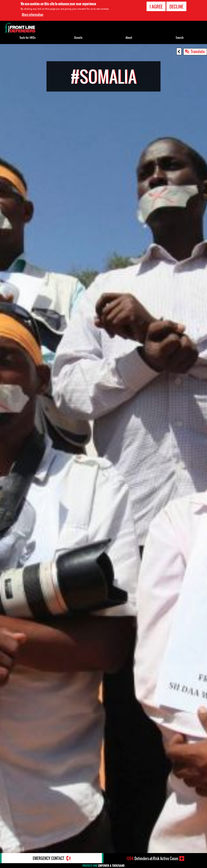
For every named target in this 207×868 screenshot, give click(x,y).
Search (180, 37)
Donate (78, 37)
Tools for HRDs (27, 37)
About (129, 37)
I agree (156, 6)
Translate (198, 51)
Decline (176, 6)
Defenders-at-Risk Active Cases (152, 859)
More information (33, 15)
